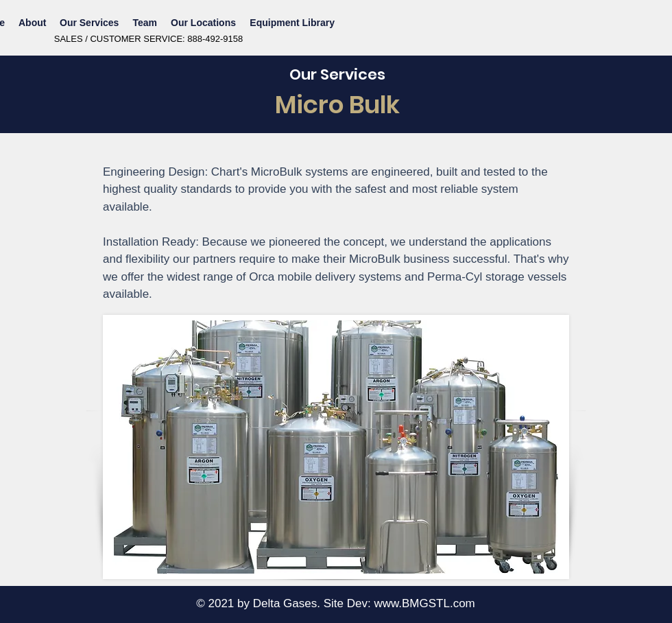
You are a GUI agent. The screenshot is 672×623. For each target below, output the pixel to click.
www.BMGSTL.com (424, 603)
